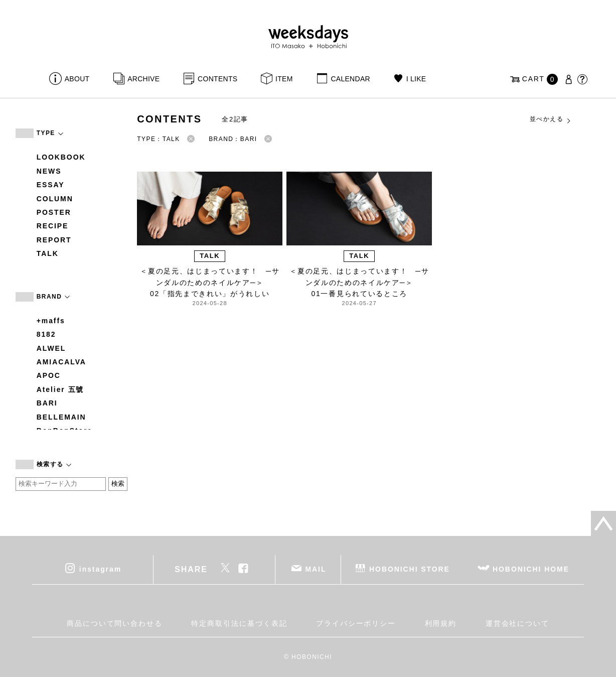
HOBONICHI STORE (410, 569)
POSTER (54, 212)
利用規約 (441, 623)
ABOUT (77, 79)
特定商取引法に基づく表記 (239, 623)
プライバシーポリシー (356, 623)
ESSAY (51, 185)
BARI (47, 403)
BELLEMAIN (61, 417)
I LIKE (416, 79)
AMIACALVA (61, 362)
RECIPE (53, 226)
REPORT (54, 240)
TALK (48, 253)
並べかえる (551, 119)
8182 (46, 334)
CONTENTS (217, 79)
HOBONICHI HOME (531, 569)
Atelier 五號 (60, 389)
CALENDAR (350, 79)
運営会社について (517, 623)
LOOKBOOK (61, 157)
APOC (49, 375)
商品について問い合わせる (115, 623)
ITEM (284, 79)
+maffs (51, 321)
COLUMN (55, 199)
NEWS (49, 171)
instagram (100, 569)
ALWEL (51, 348)
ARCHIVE (143, 79)
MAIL (316, 569)
